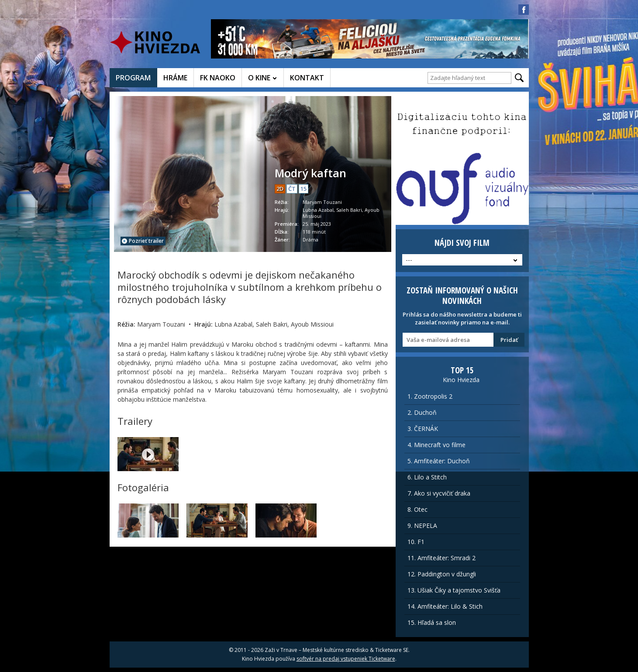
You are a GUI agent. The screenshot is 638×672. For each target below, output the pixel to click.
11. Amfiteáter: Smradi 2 (441, 558)
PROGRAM (133, 78)
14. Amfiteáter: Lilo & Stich (445, 606)
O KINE (259, 78)
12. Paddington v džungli (442, 574)
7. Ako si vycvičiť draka (439, 493)
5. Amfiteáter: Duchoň (439, 461)
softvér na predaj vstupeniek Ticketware (346, 659)
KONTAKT (307, 78)
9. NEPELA (422, 526)
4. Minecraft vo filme (436, 445)
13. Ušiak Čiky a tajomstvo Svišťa (454, 590)
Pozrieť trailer (143, 241)
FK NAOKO (218, 78)
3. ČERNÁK (423, 429)
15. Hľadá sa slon (432, 622)
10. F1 (416, 542)
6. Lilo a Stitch (427, 477)
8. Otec (417, 509)
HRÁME (175, 78)
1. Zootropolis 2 (430, 396)
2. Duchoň (422, 412)
